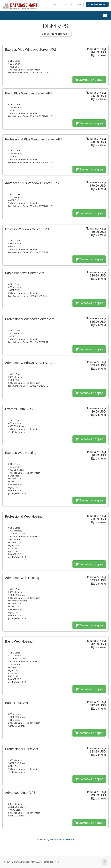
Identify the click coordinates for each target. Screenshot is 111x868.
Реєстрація (76, 4)
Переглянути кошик (97, 4)
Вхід (67, 4)
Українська (57, 4)
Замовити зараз (89, 80)
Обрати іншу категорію (56, 34)
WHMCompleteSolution (62, 840)
